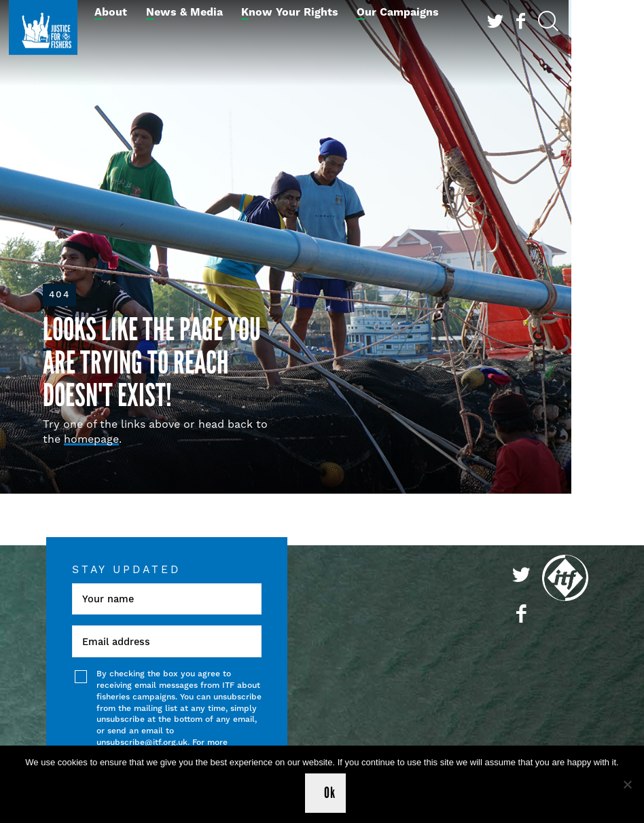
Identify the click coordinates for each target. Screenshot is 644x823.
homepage (91, 439)
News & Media (184, 12)
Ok (329, 793)
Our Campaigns (398, 12)
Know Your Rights (290, 12)
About (111, 12)
